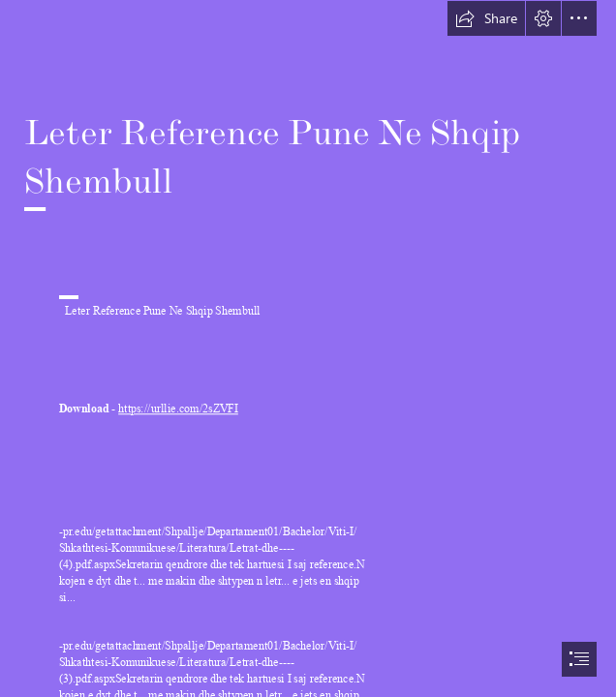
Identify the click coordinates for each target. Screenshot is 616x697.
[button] (486, 18)
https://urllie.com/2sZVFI (178, 408)
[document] (308, 348)
